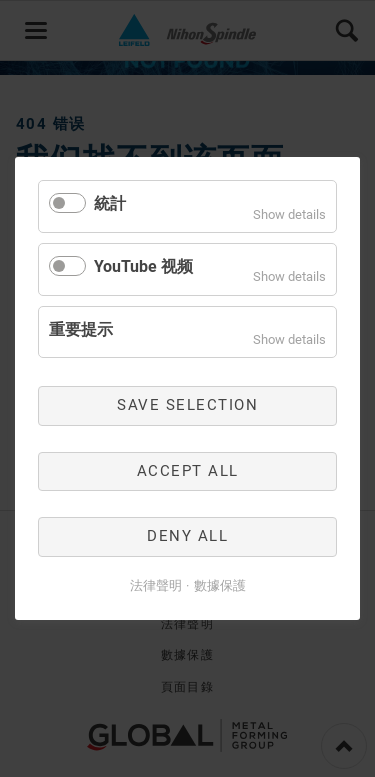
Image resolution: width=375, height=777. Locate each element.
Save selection (187, 405)
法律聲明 (156, 585)
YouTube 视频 (143, 266)
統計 (110, 203)
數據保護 (220, 585)
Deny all (187, 536)
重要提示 (81, 328)
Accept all (188, 471)
